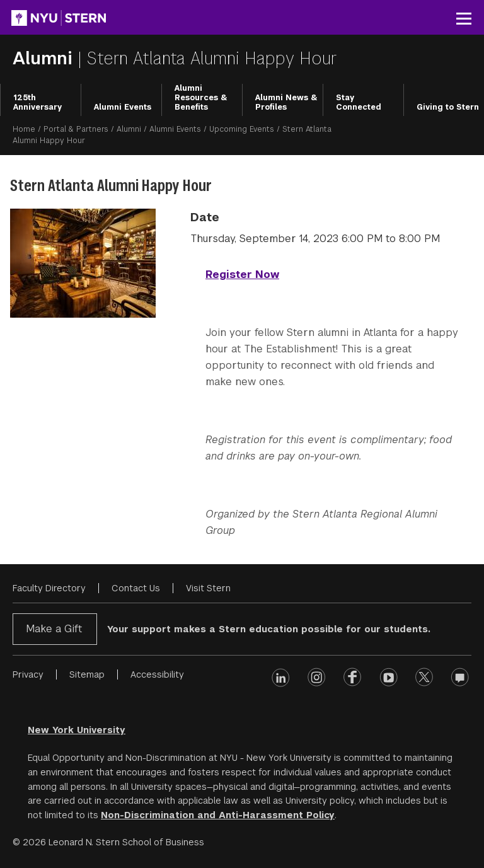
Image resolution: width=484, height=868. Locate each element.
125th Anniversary (37, 102)
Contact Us (136, 588)
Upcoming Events (242, 129)
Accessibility (157, 674)
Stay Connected (359, 102)
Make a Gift (54, 629)
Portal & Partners (76, 129)
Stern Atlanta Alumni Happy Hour (212, 58)
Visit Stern (208, 588)
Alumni (129, 129)
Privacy (28, 674)
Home (24, 129)
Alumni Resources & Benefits (201, 98)
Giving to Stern (448, 107)
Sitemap (87, 674)
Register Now (242, 275)
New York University (77, 730)
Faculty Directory (49, 588)
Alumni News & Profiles (286, 102)
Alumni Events (123, 107)
